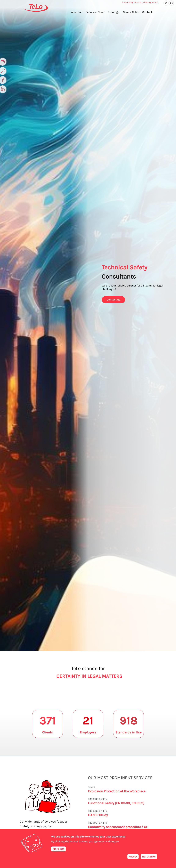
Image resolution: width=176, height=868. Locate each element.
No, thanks (149, 857)
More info (58, 849)
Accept (133, 857)
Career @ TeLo (132, 14)
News (100, 14)
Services (88, 14)
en (166, 3)
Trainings (112, 14)
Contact (148, 14)
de (171, 3)
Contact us (113, 300)
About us (74, 14)
